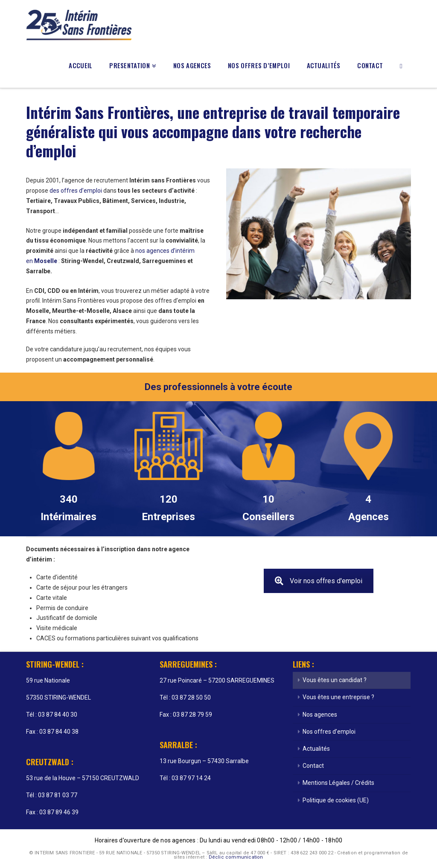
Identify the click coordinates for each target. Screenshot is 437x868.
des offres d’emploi (76, 191)
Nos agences (320, 715)
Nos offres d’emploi (329, 732)
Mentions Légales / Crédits (338, 783)
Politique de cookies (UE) (336, 800)
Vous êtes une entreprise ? (338, 697)
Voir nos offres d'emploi (319, 581)
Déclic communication (236, 857)
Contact (313, 766)
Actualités (316, 749)
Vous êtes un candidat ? (335, 680)
